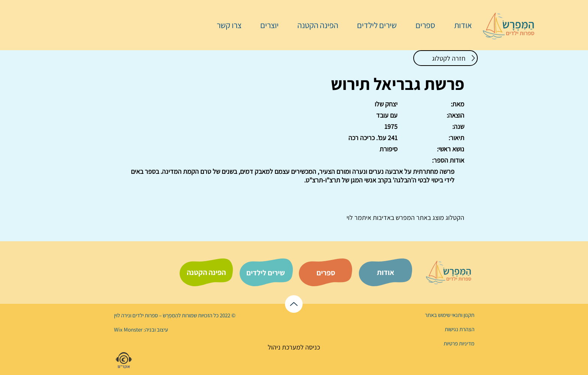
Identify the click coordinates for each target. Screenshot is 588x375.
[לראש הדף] (294, 304)
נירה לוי (123, 315)
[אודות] (385, 272)
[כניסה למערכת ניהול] (294, 347)
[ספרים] (326, 273)
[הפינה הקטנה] (206, 272)
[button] (421, 25)
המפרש (404, 217)
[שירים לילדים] (265, 273)
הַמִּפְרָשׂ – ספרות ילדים (155, 315)
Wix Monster (128, 329)
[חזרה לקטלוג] (445, 58)
